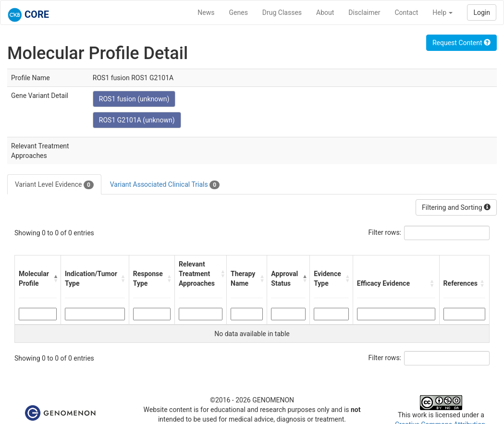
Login (482, 12)
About (325, 12)
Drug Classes (282, 12)
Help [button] (443, 12)
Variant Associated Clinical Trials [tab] (165, 185)
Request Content (461, 43)
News (206, 12)
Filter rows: (385, 232)
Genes (239, 12)
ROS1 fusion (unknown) (134, 99)
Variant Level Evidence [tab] (54, 185)
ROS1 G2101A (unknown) (137, 120)
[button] (55, 279)
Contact (406, 12)
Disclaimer (364, 12)
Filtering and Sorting (456, 207)
